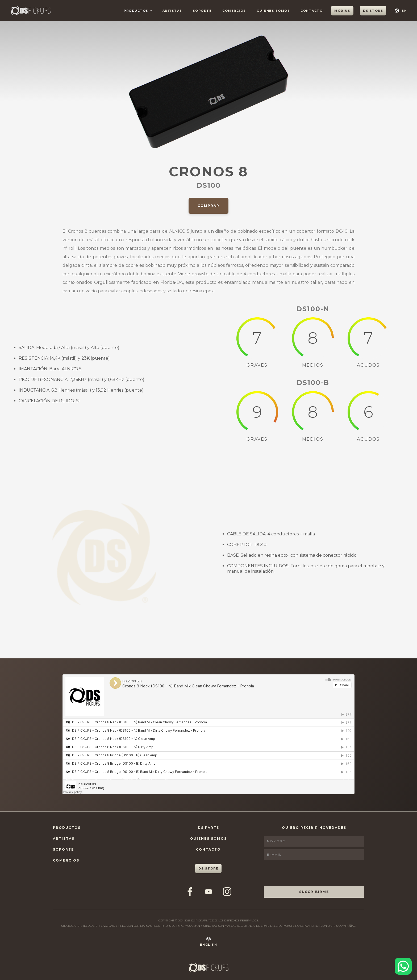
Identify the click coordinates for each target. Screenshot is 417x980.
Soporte (63, 849)
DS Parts (208, 828)
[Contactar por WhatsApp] (403, 966)
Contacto (208, 849)
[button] (138, 11)
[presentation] (304, 873)
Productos (67, 828)
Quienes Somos (208, 838)
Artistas (64, 838)
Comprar (208, 206)
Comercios (66, 860)
